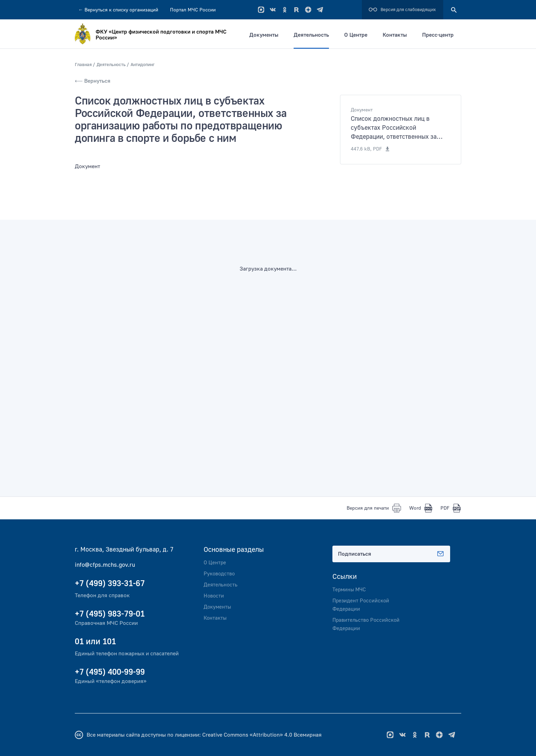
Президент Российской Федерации (362, 605)
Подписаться (391, 554)
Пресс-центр (441, 35)
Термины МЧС (350, 590)
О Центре (359, 35)
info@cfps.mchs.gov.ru (106, 564)
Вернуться (118, 10)
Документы (267, 35)
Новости (214, 596)
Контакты (398, 35)
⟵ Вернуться (93, 81)
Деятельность (315, 35)
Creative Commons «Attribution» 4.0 (247, 735)
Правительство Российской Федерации (368, 624)
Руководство (220, 574)
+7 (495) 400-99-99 (110, 672)
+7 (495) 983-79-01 (110, 614)
